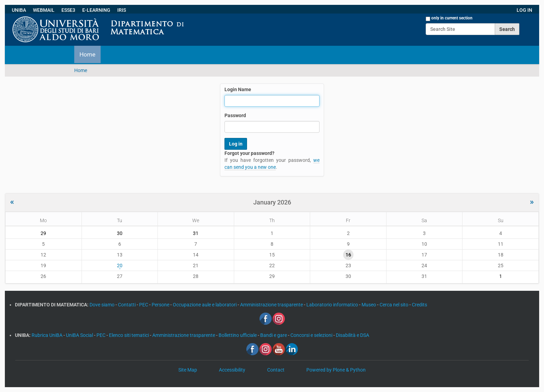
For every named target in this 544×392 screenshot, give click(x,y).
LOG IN (524, 10)
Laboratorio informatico (333, 305)
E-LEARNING (96, 10)
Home (87, 54)
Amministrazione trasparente (272, 305)
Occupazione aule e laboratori (205, 305)
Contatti (127, 305)
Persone (161, 305)
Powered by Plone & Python (336, 370)
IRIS (122, 10)
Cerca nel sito (394, 305)
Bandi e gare (274, 335)
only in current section (452, 18)
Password (235, 115)
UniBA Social (79, 335)
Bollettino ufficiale (238, 335)
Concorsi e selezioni (312, 335)
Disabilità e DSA (352, 335)
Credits (419, 305)
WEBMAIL (44, 10)
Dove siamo (103, 305)
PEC (144, 305)
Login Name (238, 89)
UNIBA (19, 10)
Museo (369, 305)
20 (120, 265)
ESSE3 (68, 10)
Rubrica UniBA (48, 335)
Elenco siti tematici (129, 335)
